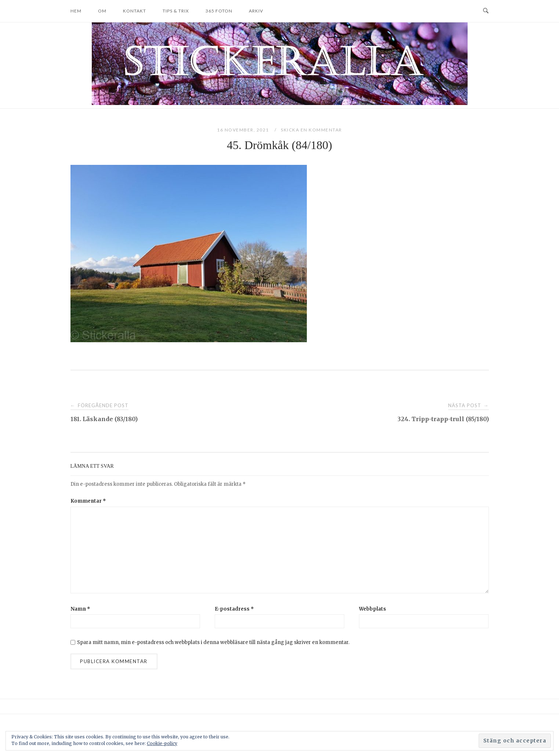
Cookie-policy (162, 743)
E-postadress (234, 609)
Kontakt (135, 11)
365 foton (219, 11)
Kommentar (88, 501)
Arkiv (256, 11)
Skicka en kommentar (311, 130)
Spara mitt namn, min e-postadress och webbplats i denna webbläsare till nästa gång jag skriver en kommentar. (213, 642)
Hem (76, 11)
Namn (80, 609)
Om (102, 11)
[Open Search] (486, 11)
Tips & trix (176, 11)
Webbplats (373, 609)
